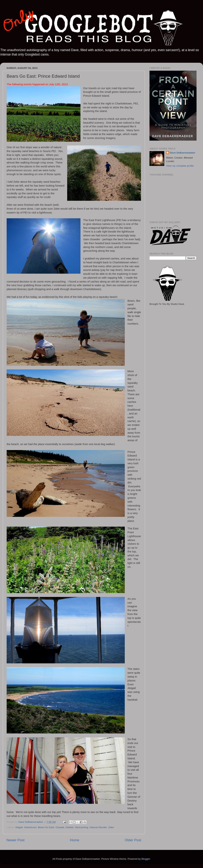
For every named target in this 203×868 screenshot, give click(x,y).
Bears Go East (46, 827)
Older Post (133, 840)
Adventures (30, 827)
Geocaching (82, 827)
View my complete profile (180, 166)
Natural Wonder (98, 827)
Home (75, 840)
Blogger (146, 859)
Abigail (19, 827)
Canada (60, 827)
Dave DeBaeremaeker (183, 153)
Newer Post (16, 840)
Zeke (111, 827)
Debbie (70, 827)
